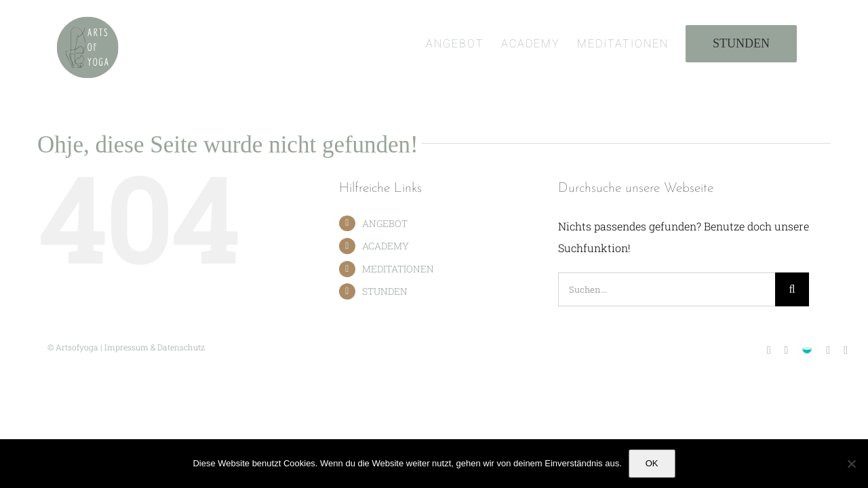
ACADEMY (386, 246)
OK (652, 463)
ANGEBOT (385, 223)
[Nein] (851, 464)
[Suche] (792, 289)
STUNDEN (385, 291)
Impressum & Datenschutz (155, 347)
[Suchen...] (667, 289)
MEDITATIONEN (398, 269)
